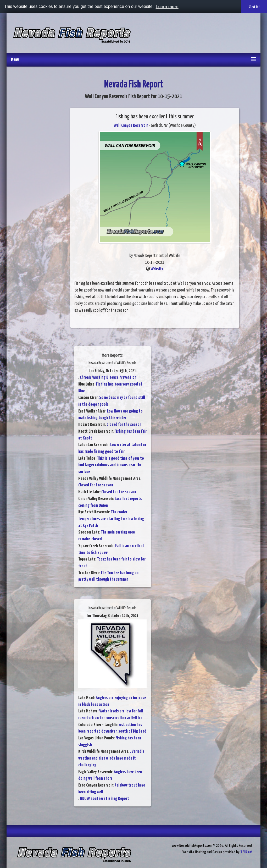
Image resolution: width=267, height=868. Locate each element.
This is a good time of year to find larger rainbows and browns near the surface (111, 465)
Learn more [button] (167, 7)
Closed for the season (124, 425)
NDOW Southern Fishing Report (104, 799)
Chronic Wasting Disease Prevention (108, 378)
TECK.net (246, 852)
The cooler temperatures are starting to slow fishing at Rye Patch (111, 519)
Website (157, 269)
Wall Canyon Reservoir (131, 126)
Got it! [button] (254, 7)
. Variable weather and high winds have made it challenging (111, 758)
